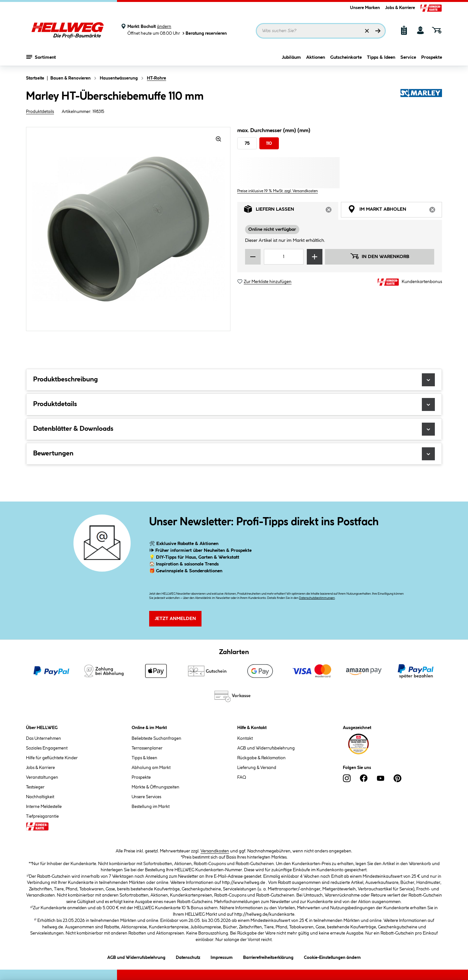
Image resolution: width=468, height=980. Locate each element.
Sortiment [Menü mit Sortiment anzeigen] (41, 57)
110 (269, 143)
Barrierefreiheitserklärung (268, 956)
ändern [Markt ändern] (164, 27)
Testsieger (35, 787)
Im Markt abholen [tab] (395, 211)
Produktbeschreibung (234, 380)
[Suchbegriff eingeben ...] (321, 31)
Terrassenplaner (147, 748)
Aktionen (316, 57)
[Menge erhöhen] (315, 257)
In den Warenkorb (380, 256)
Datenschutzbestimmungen (317, 598)
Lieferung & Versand (257, 768)
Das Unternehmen (44, 738)
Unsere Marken (365, 8)
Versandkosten (215, 851)
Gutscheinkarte (346, 57)
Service (408, 57)
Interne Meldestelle (44, 807)
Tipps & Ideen (381, 57)
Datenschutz (188, 956)
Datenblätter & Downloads (234, 429)
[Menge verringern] (253, 257)
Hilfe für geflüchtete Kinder (52, 758)
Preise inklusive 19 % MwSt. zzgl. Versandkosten (278, 191)
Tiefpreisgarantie (42, 816)
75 (247, 143)
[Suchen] (378, 31)
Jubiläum (291, 57)
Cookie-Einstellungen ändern (332, 956)
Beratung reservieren (204, 33)
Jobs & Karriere (400, 8)
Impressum (222, 956)
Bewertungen (234, 454)
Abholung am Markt (151, 768)
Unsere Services (146, 797)
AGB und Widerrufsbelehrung (266, 748)
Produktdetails (40, 112)
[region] (128, 229)
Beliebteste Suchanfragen (156, 738)
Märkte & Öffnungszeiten (156, 787)
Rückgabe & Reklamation (261, 758)
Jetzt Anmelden (175, 619)
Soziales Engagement (47, 748)
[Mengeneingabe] (284, 257)
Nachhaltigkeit (40, 797)
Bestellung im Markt (151, 807)
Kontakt (245, 738)
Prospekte (432, 57)
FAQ (242, 777)
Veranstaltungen (42, 777)
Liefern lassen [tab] (291, 211)
